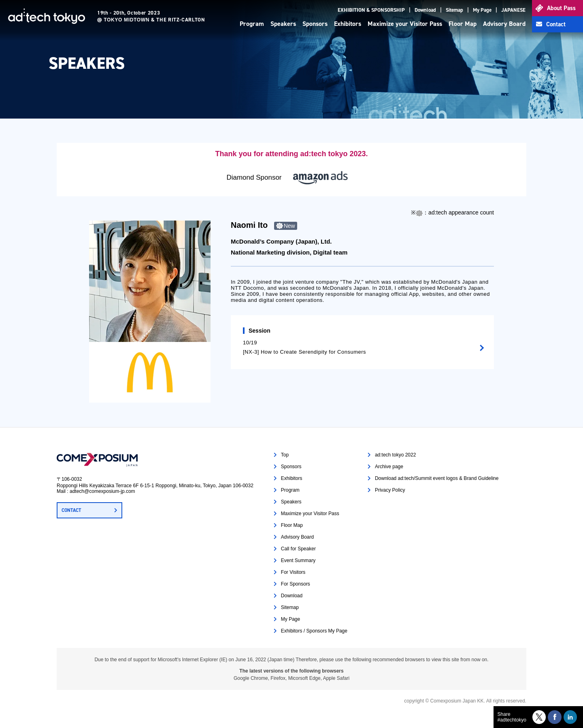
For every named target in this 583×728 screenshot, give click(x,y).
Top (285, 455)
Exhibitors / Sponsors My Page (314, 631)
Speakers (283, 24)
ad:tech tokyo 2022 (395, 455)
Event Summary (298, 560)
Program (252, 24)
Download (425, 10)
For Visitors (293, 572)
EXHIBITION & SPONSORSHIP (371, 10)
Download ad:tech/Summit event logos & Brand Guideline (437, 478)
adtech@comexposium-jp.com (102, 491)
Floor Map (463, 24)
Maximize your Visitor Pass (405, 24)
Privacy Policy (390, 490)
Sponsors (315, 24)
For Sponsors (296, 584)
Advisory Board (504, 24)
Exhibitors (348, 24)
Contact (556, 24)
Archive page (389, 467)
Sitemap (454, 10)
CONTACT (71, 510)
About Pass (561, 8)
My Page (482, 10)
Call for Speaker (298, 549)
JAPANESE (513, 10)
